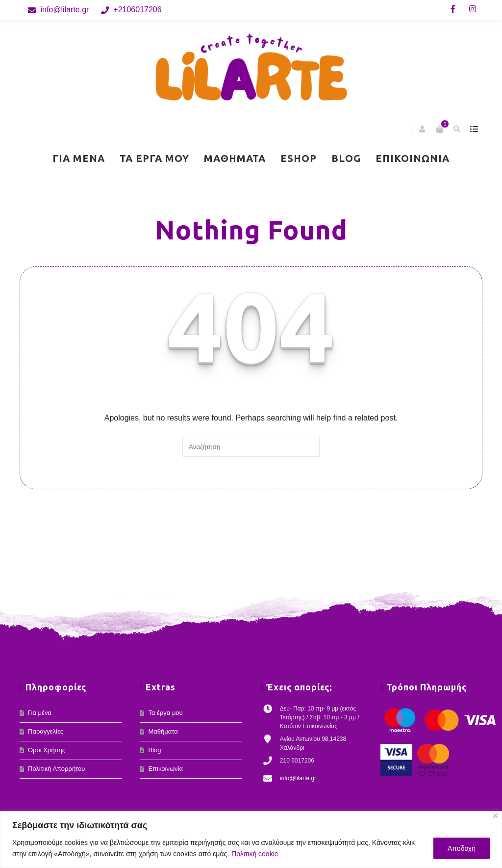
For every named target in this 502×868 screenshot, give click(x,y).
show (474, 129)
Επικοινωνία (413, 158)
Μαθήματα (235, 158)
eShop (299, 158)
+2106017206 (137, 10)
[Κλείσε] (495, 816)
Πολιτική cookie (255, 854)
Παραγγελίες (46, 731)
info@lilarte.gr (64, 10)
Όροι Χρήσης (47, 750)
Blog (346, 158)
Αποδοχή (462, 848)
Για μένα (79, 158)
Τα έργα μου (154, 158)
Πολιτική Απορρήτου (56, 769)
